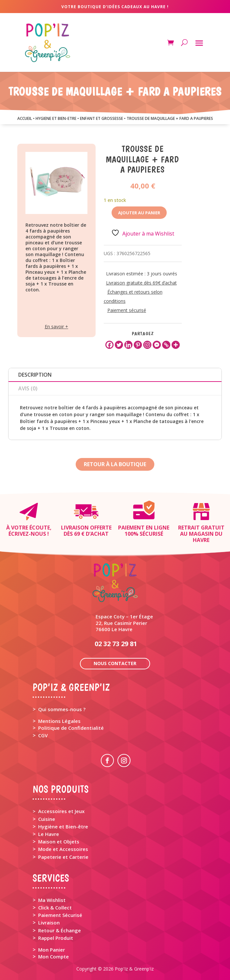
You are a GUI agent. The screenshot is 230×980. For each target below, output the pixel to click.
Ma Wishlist (52, 900)
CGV (43, 735)
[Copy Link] (166, 345)
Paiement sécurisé (127, 310)
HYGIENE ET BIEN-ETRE (56, 118)
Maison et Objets (59, 841)
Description (35, 375)
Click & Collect (55, 907)
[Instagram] (147, 345)
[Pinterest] (138, 345)
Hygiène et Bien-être (63, 826)
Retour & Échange (60, 930)
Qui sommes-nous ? (62, 709)
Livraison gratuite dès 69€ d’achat (141, 283)
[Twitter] (119, 345)
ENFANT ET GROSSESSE (101, 118)
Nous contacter (115, 663)
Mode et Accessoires (63, 849)
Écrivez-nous (27, 534)
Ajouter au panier (139, 213)
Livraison (49, 923)
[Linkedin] (128, 345)
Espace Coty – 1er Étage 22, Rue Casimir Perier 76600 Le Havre (124, 623)
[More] (176, 345)
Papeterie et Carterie (63, 857)
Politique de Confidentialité (71, 728)
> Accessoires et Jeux (59, 811)
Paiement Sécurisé (60, 915)
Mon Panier (52, 950)
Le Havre (49, 834)
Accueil (25, 118)
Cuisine (47, 819)
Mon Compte (54, 956)
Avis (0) (28, 388)
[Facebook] (109, 345)
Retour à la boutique (115, 464)
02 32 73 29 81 (116, 644)
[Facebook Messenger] (157, 345)
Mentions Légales (59, 721)
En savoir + (56, 327)
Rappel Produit (56, 938)
